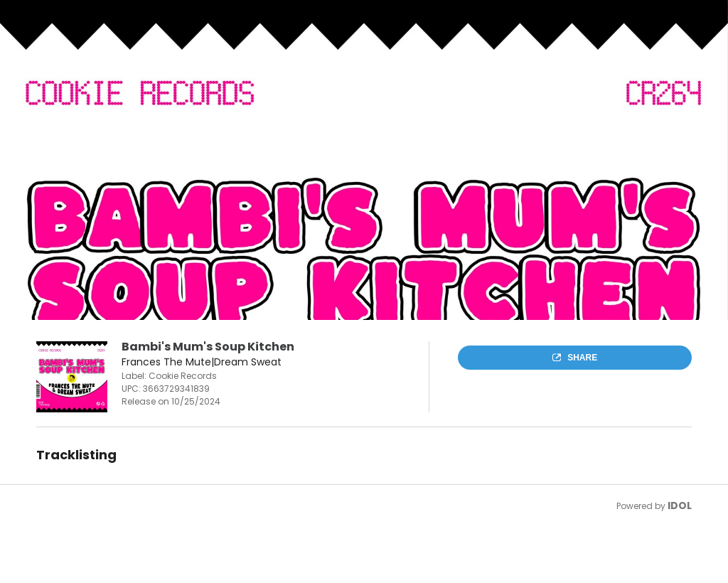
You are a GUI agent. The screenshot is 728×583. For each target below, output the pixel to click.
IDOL (680, 506)
